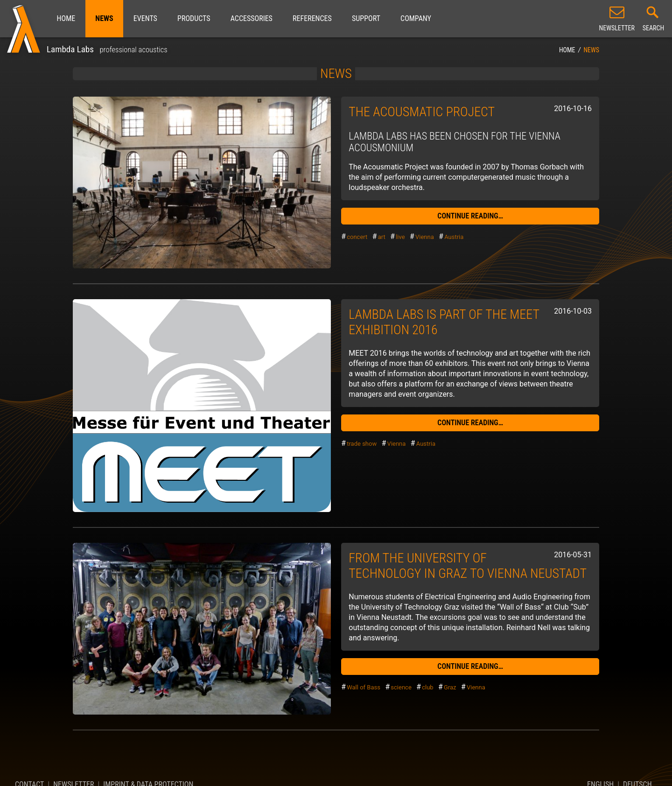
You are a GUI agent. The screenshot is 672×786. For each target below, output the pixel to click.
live (400, 237)
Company (416, 18)
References (312, 18)
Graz (450, 687)
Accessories (252, 18)
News (104, 18)
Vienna (425, 237)
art (382, 237)
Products (194, 18)
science (401, 687)
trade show (362, 444)
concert (357, 237)
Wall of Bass (364, 687)
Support (366, 18)
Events (145, 18)
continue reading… (470, 216)
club (427, 687)
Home (66, 18)
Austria (454, 237)
